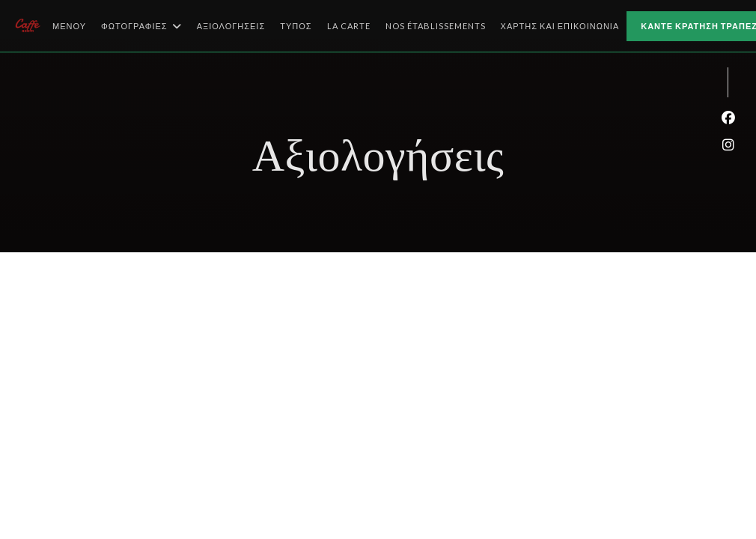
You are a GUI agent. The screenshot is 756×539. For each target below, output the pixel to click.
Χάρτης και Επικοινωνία (560, 26)
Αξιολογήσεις (231, 26)
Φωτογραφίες (141, 26)
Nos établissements (436, 24)
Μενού (69, 26)
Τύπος (296, 26)
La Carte (349, 24)
